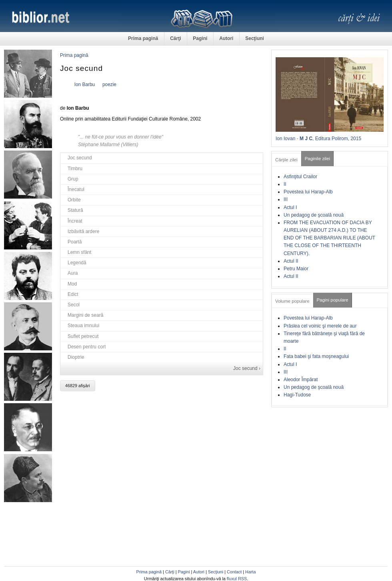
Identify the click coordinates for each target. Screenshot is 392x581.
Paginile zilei (317, 159)
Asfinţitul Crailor (300, 177)
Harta (250, 572)
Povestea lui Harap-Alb (308, 192)
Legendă (77, 263)
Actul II (291, 261)
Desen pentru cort (87, 347)
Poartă (75, 242)
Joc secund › (247, 368)
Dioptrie (76, 357)
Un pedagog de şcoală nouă (314, 215)
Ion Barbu (85, 84)
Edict (73, 294)
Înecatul (76, 189)
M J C (306, 139)
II (285, 184)
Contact (234, 572)
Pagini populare (333, 300)
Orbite (74, 200)
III (286, 199)
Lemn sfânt (79, 252)
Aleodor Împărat (301, 380)
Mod (72, 284)
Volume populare (292, 301)
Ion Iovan (285, 139)
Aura (73, 273)
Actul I (290, 207)
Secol (74, 305)
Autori (226, 38)
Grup (73, 179)
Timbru (75, 169)
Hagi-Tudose (297, 395)
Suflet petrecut (83, 336)
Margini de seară (85, 315)
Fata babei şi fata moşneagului (316, 356)
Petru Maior (296, 269)
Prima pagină (143, 38)
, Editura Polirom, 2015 (337, 139)
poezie (109, 84)
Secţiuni (255, 38)
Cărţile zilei (286, 160)
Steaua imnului (83, 326)
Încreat (75, 221)
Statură (75, 210)
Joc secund (80, 158)
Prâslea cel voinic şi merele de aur (320, 326)
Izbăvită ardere (83, 231)
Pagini (200, 38)
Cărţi (175, 38)
